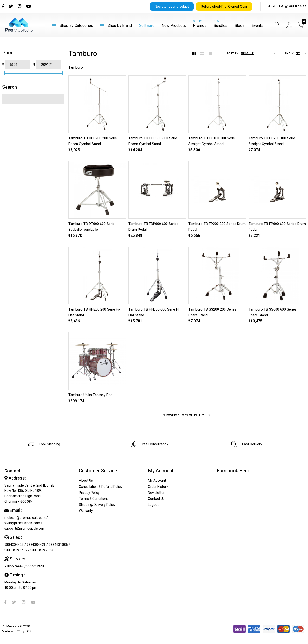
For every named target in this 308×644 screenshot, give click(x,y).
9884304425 (298, 6)
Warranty (86, 511)
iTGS (28, 631)
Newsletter (156, 493)
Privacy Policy (89, 493)
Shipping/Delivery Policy (97, 505)
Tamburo (76, 67)
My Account (157, 481)
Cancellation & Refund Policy (101, 487)
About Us (86, 481)
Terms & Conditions (94, 499)
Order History (158, 487)
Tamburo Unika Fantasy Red (90, 395)
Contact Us (156, 499)
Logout (153, 505)
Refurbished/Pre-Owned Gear (224, 7)
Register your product (172, 7)
